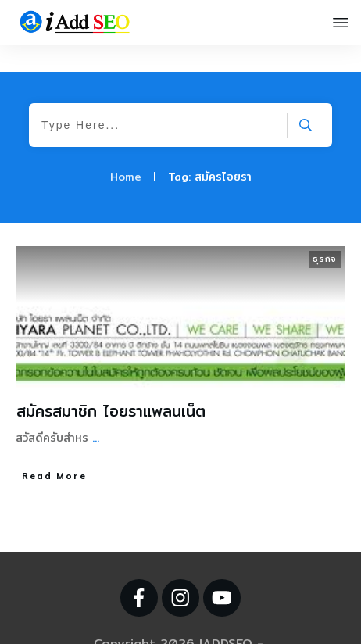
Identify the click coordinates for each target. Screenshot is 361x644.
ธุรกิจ (325, 231)
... (96, 410)
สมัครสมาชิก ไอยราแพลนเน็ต (111, 383)
